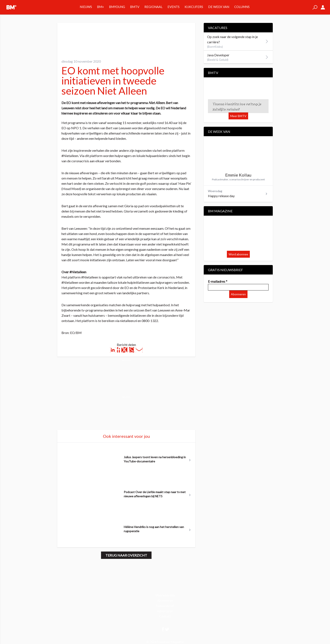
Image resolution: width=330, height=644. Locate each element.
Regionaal (153, 7)
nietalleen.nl (128, 321)
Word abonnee (238, 254)
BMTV (135, 7)
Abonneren (238, 294)
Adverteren (165, 611)
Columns (242, 7)
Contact (165, 616)
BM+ (100, 7)
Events (174, 7)
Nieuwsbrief (165, 606)
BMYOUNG (117, 7)
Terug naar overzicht (126, 555)
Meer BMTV (238, 116)
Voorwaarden (165, 595)
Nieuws (86, 7)
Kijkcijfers (194, 7)
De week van (219, 7)
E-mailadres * (218, 281)
